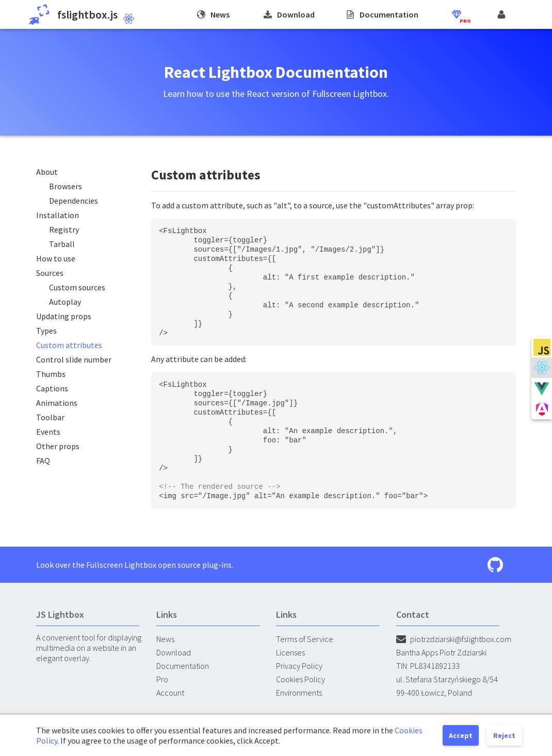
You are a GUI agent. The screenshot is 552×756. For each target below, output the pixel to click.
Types (46, 331)
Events (48, 432)
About (47, 172)
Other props (58, 446)
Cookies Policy (301, 679)
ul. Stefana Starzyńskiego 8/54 (447, 679)
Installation (58, 215)
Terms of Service (305, 639)
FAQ (43, 461)
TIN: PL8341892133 (428, 666)
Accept (461, 735)
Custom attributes (69, 345)
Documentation (183, 666)
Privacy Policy (299, 666)
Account (170, 693)
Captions (52, 388)
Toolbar (50, 417)
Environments (299, 693)
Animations (57, 403)
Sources (50, 273)
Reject (504, 735)
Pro (162, 679)
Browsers (66, 186)
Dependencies (74, 201)
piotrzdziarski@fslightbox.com (454, 639)
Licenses (290, 652)
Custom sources (77, 287)
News (165, 639)
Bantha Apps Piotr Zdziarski (441, 652)
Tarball (62, 244)
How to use (56, 258)
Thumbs (51, 374)
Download (174, 652)
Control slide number (74, 359)
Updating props (64, 316)
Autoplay (65, 302)
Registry (64, 229)
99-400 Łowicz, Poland (434, 693)
